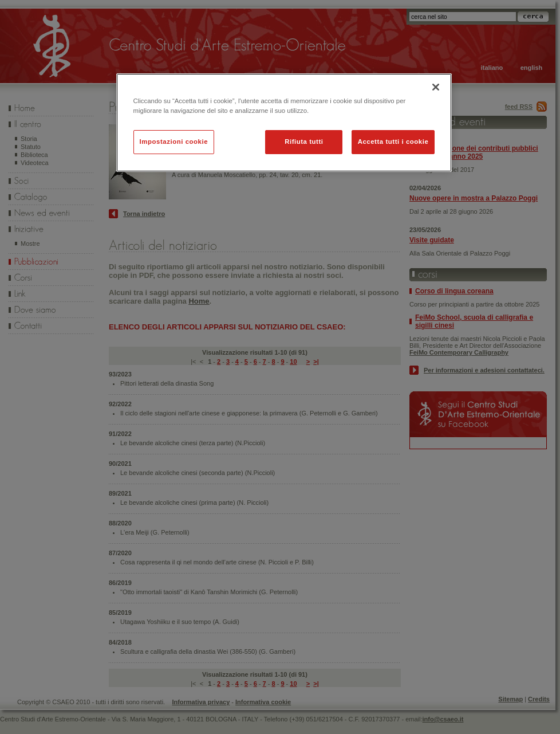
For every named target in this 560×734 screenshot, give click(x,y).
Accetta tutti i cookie (393, 142)
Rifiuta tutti (304, 142)
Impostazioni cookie (174, 142)
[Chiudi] (436, 87)
